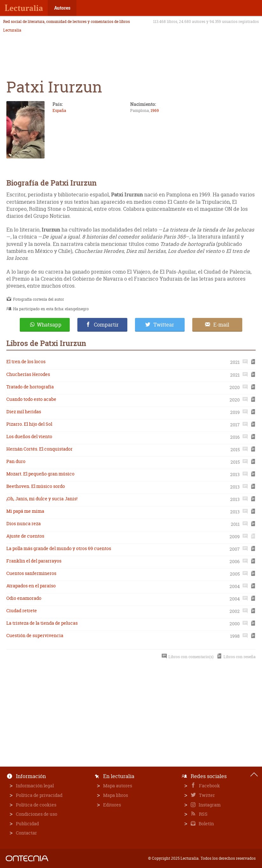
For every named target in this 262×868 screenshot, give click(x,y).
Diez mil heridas (24, 412)
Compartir (106, 325)
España (59, 110)
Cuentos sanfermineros (31, 573)
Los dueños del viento (29, 436)
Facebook (209, 786)
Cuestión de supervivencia (35, 635)
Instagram (209, 805)
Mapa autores (118, 786)
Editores (112, 805)
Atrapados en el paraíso (31, 586)
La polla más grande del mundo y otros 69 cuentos (59, 548)
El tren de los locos (26, 361)
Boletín (206, 824)
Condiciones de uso (37, 814)
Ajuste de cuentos (25, 536)
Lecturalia (12, 30)
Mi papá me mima (25, 511)
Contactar (26, 833)
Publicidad (27, 824)
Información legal (35, 786)
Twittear (164, 325)
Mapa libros (116, 795)
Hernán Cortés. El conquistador (39, 449)
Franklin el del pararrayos (34, 561)
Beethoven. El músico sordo (36, 486)
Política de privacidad (39, 795)
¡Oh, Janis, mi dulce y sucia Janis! (42, 499)
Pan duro (16, 461)
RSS (203, 814)
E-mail (221, 325)
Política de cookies (36, 805)
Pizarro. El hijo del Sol (29, 424)
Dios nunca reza (24, 523)
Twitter (206, 795)
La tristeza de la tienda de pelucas (42, 623)
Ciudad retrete (22, 611)
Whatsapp (49, 325)
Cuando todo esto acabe (31, 399)
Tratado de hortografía (30, 387)
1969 (155, 110)
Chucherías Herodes (28, 374)
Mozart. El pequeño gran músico (40, 474)
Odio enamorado (24, 598)
